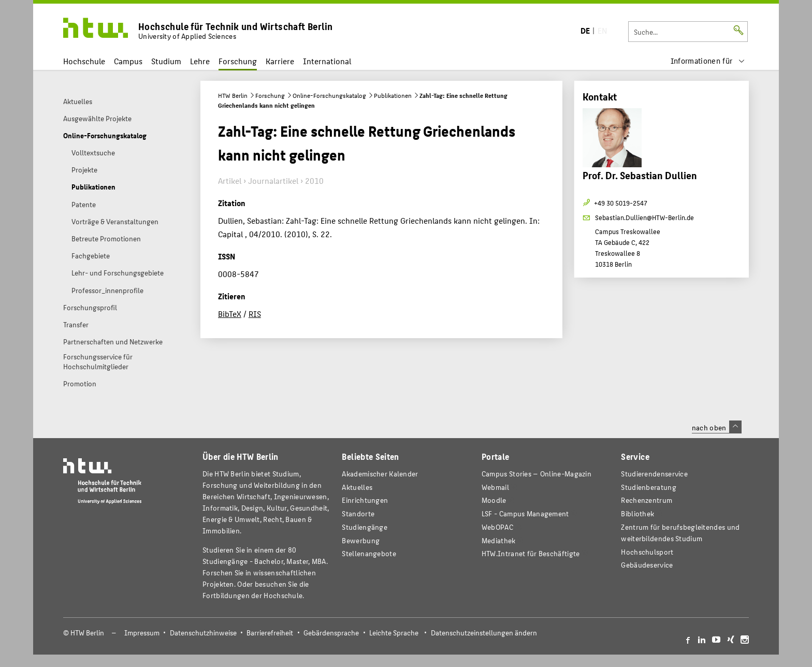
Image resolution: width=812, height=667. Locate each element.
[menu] (708, 61)
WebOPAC (497, 527)
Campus (128, 61)
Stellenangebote (369, 553)
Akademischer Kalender (380, 474)
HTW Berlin (233, 95)
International (327, 61)
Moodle (494, 500)
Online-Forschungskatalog (329, 95)
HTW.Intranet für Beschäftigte (531, 553)
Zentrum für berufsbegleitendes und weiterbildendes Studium (680, 533)
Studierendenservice (654, 474)
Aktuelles (357, 487)
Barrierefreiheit (270, 633)
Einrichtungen (365, 500)
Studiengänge (365, 527)
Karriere (280, 61)
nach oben (717, 427)
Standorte (358, 513)
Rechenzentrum (647, 500)
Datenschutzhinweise (203, 633)
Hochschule (84, 61)
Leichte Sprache (394, 633)
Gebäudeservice (647, 565)
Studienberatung (648, 487)
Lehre (200, 61)
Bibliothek (637, 513)
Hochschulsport (647, 552)
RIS (255, 314)
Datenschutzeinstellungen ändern (484, 633)
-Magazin (536, 474)
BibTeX (230, 314)
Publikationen (393, 95)
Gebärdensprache (331, 633)
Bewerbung (361, 540)
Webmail (495, 487)
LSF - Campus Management (525, 513)
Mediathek (499, 540)
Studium (166, 61)
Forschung (238, 61)
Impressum (142, 633)
